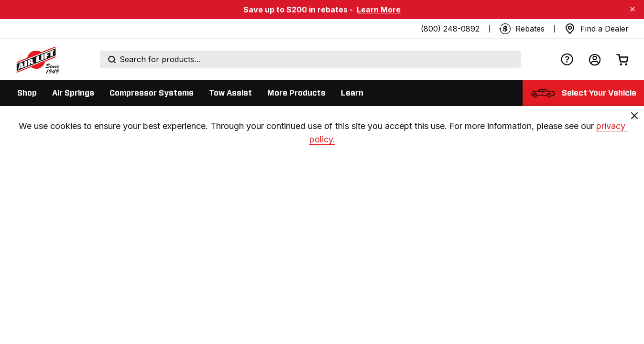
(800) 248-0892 (450, 29)
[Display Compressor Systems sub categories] (152, 93)
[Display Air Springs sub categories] (73, 93)
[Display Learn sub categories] (352, 93)
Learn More (379, 10)
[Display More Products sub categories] (296, 93)
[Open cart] (622, 59)
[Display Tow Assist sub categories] (230, 93)
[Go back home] (37, 60)
